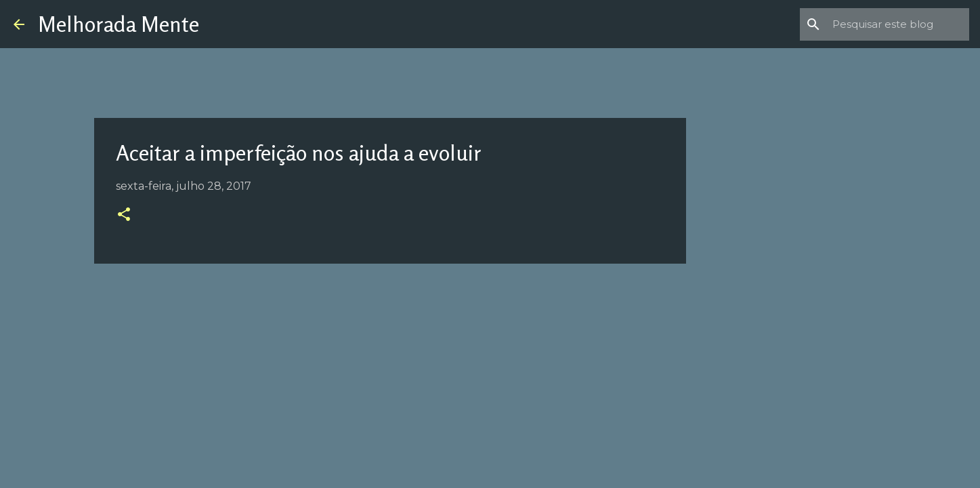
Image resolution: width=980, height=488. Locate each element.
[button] (124, 216)
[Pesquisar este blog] (898, 24)
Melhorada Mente (119, 24)
